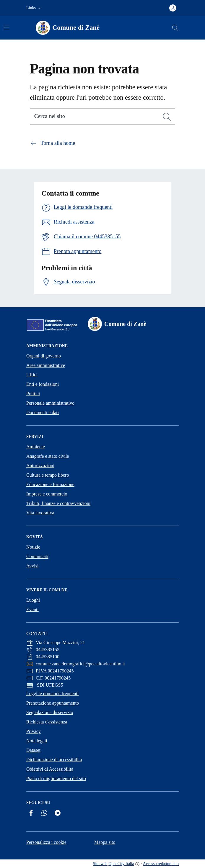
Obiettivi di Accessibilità (50, 769)
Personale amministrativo (50, 403)
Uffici (32, 375)
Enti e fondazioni (43, 384)
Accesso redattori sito (161, 864)
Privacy (34, 731)
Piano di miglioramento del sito (56, 778)
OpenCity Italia (121, 864)
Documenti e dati (43, 412)
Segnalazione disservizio (50, 712)
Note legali (37, 741)
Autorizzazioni (40, 466)
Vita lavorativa (40, 513)
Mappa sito (105, 842)
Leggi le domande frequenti (52, 694)
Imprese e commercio (47, 494)
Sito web (100, 864)
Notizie (33, 547)
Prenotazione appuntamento (53, 703)
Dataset (33, 750)
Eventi (32, 609)
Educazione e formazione (50, 484)
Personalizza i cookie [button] (46, 842)
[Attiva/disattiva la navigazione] (6, 27)
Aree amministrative (46, 365)
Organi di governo (44, 356)
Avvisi (32, 566)
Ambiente (36, 447)
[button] (34, 8)
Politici (33, 394)
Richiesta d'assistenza (47, 722)
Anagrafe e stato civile (48, 456)
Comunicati (37, 556)
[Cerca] (167, 117)
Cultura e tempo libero (48, 475)
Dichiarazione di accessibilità (54, 760)
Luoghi (33, 600)
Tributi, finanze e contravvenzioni (58, 503)
